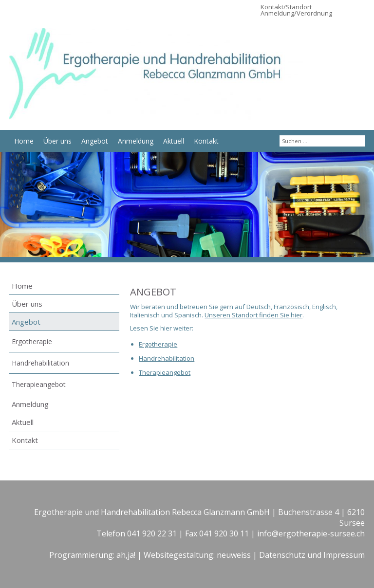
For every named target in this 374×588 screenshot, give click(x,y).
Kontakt (206, 141)
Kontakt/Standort (286, 7)
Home (24, 141)
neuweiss (234, 555)
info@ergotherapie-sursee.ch (311, 533)
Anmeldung (136, 141)
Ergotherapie (32, 341)
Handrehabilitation (40, 363)
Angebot (95, 141)
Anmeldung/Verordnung (296, 13)
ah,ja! (126, 555)
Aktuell (174, 141)
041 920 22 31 (152, 533)
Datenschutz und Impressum (312, 555)
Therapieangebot (39, 384)
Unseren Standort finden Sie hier (253, 315)
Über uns (57, 141)
